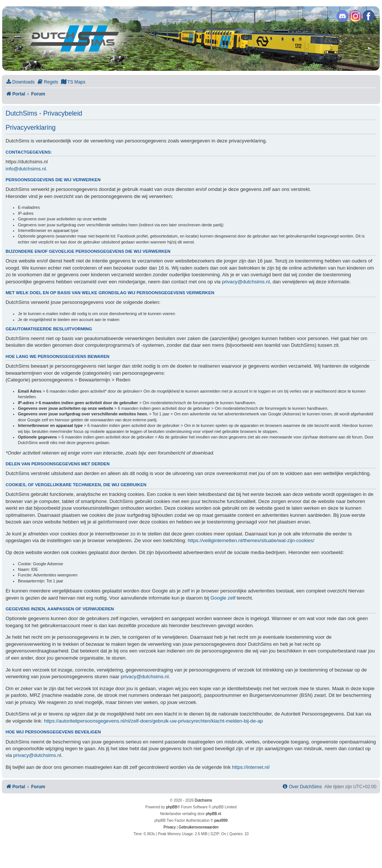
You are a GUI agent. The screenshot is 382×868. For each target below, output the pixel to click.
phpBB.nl (214, 814)
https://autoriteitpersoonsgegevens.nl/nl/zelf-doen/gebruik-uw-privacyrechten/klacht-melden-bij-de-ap (154, 721)
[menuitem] (20, 82)
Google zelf (223, 598)
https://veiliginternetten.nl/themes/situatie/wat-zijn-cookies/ (251, 540)
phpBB (172, 807)
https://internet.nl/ (251, 767)
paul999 (221, 820)
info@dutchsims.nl (26, 169)
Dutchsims (203, 800)
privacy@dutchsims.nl (246, 282)
